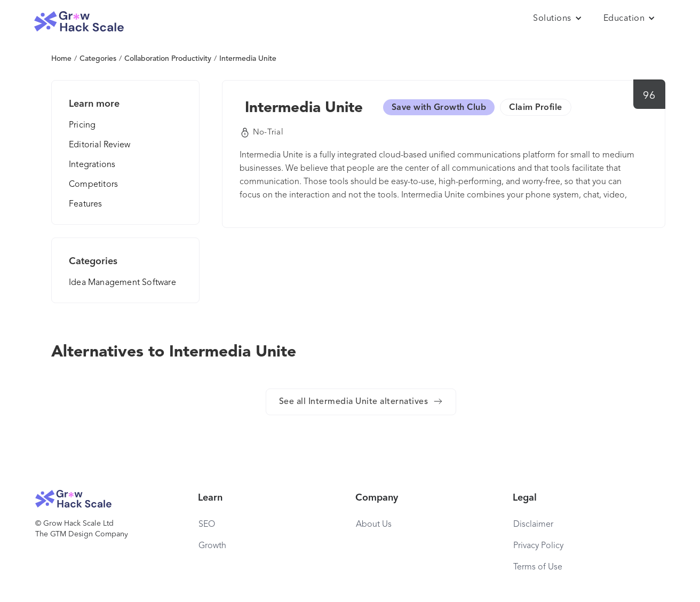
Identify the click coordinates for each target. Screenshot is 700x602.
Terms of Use (538, 567)
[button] (558, 19)
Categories (98, 59)
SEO (207, 525)
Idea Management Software (122, 283)
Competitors (93, 185)
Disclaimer (533, 525)
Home (61, 59)
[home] (79, 22)
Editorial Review (100, 145)
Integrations (92, 165)
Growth (212, 546)
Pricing (82, 125)
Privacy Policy (538, 546)
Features (86, 204)
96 (649, 96)
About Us (374, 525)
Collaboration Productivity (168, 59)
